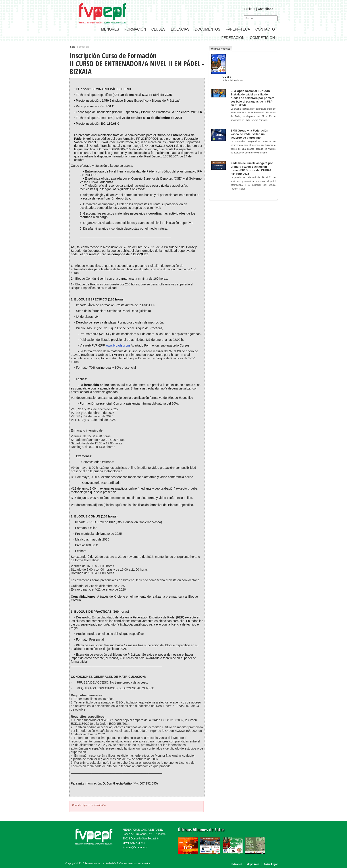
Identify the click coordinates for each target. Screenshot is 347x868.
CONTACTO (265, 29)
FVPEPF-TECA (238, 29)
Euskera (250, 9)
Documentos (207, 29)
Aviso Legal (271, 864)
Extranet (237, 864)
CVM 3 (227, 77)
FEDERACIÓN (233, 38)
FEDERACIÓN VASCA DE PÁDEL (143, 830)
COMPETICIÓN (262, 38)
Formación (135, 29)
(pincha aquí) (113, 505)
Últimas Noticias (221, 49)
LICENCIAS (180, 29)
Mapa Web (253, 864)
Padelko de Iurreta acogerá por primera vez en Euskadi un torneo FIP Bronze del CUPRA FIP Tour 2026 (252, 168)
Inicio (72, 47)
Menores (110, 29)
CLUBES (158, 29)
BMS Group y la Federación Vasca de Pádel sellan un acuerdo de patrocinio (249, 134)
